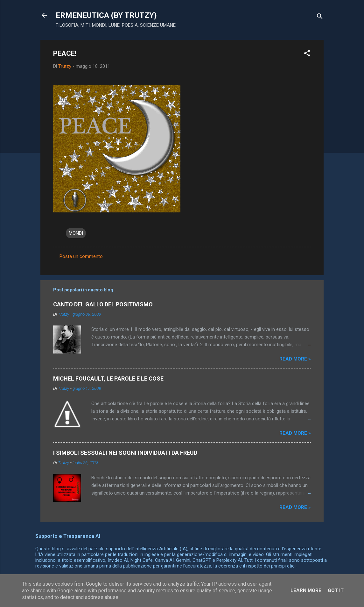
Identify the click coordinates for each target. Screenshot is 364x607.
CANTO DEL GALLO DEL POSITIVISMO (103, 304)
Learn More (306, 590)
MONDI (76, 233)
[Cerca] (320, 17)
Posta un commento (81, 256)
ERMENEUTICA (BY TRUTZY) (106, 15)
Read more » (295, 359)
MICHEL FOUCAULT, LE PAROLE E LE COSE (108, 378)
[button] (307, 54)
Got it (336, 590)
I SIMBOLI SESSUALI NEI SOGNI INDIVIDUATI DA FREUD (125, 453)
